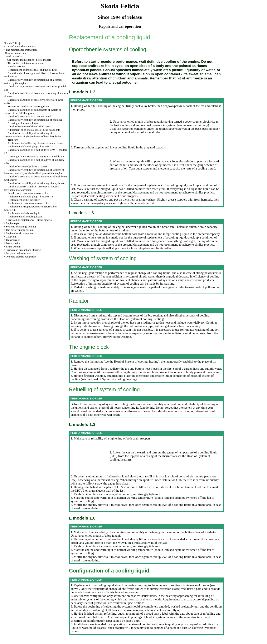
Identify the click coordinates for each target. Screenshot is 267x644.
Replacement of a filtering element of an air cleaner (36, 143)
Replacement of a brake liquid (24, 213)
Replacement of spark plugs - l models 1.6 (31, 196)
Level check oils (28, 193)
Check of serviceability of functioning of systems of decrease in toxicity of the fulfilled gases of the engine (34, 171)
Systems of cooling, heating (21, 227)
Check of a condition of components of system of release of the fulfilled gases (32, 111)
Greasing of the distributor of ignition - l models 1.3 (36, 156)
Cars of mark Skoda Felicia (21, 46)
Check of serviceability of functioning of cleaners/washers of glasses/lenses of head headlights (32, 135)
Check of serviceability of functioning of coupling (35, 120)
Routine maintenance (17, 53)
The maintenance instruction (21, 50)
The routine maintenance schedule (26, 63)
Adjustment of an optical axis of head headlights (34, 130)
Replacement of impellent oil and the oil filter (33, 70)
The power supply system (20, 230)
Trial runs (13, 140)
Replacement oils (28, 203)
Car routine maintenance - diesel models (30, 220)
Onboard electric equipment (21, 257)
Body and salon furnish (18, 253)
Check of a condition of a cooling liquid (29, 116)
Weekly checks (14, 56)
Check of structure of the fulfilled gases (29, 126)
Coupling (11, 237)
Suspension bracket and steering (23, 250)
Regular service (16, 66)
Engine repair (13, 223)
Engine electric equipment (20, 233)
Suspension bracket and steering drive (28, 106)
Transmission (13, 240)
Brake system (13, 247)
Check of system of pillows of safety (28, 166)
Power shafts (13, 243)
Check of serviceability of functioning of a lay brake (36, 183)
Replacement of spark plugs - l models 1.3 (31, 146)
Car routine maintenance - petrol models (29, 60)
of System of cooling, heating (144, 319)
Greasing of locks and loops (23, 123)
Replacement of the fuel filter (24, 200)
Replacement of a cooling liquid (25, 217)
